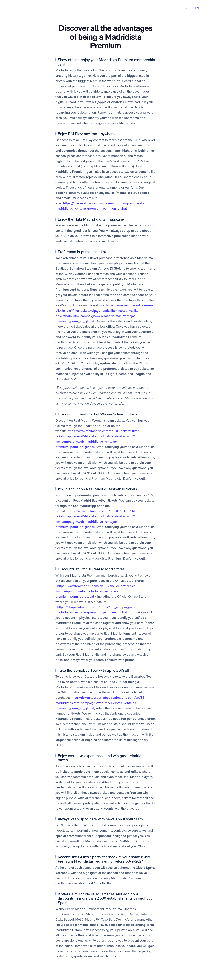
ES (185, 8)
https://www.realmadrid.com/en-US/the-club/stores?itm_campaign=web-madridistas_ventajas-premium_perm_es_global (95, 591)
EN (197, 8)
